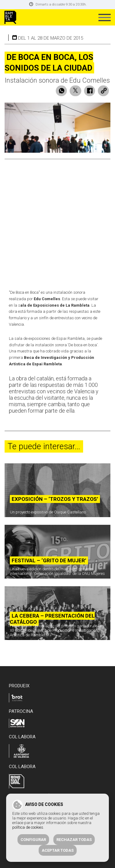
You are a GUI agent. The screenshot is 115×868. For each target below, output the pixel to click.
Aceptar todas (58, 850)
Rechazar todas (74, 840)
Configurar (33, 840)
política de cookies (28, 827)
